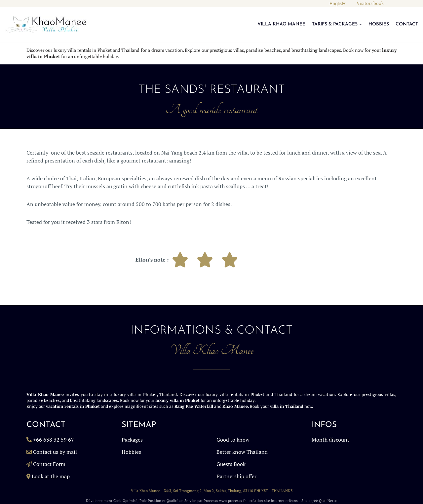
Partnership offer (236, 476)
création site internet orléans (274, 501)
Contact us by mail (55, 452)
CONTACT (407, 24)
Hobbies (131, 452)
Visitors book (370, 3)
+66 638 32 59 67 (54, 440)
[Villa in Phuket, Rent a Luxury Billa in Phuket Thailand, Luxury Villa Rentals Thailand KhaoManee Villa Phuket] (46, 25)
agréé (313, 501)
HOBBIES (379, 24)
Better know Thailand (242, 452)
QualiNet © (328, 501)
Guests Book (231, 464)
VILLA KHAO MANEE (281, 24)
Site (305, 501)
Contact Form (49, 464)
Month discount (330, 440)
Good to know (233, 440)
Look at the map (51, 476)
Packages (132, 440)
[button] (361, 24)
